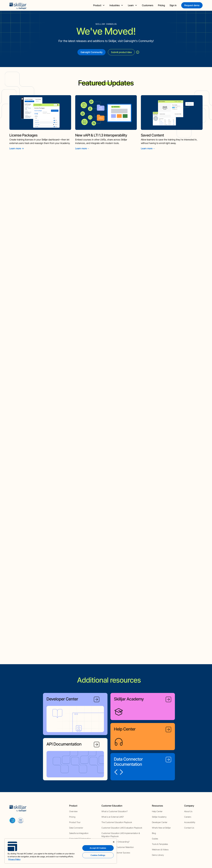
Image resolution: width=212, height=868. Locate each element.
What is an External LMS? (113, 816)
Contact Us (189, 827)
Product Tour (75, 822)
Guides (155, 838)
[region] (61, 851)
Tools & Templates (160, 844)
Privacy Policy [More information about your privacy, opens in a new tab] (14, 859)
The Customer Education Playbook (117, 822)
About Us (188, 811)
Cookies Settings (98, 855)
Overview (73, 811)
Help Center (157, 811)
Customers (148, 5)
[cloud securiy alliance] (21, 820)
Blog (154, 833)
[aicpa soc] (12, 820)
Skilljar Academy (159, 816)
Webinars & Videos (160, 849)
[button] (99, 5)
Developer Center (160, 822)
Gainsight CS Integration (80, 838)
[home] (18, 5)
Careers (188, 816)
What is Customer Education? (114, 811)
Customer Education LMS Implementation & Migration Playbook (121, 834)
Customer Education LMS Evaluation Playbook (122, 827)
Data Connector (76, 827)
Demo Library (158, 855)
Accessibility (190, 822)
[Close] (114, 842)
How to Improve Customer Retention (118, 847)
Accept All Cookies (98, 848)
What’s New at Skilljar (161, 827)
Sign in (173, 5)
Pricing (161, 5)
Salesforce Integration (79, 833)
